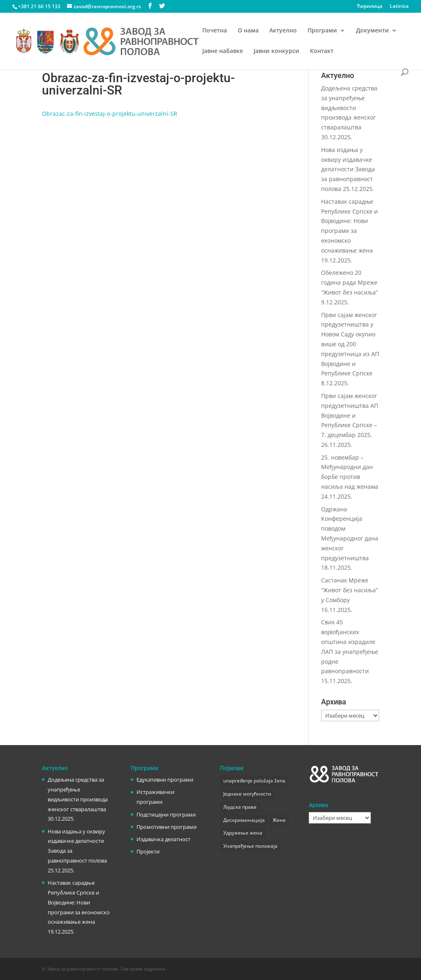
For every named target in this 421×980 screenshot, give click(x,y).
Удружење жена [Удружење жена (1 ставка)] (243, 833)
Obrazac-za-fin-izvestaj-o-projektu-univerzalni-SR (110, 114)
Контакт (322, 51)
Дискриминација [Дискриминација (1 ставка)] (244, 820)
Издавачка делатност (163, 839)
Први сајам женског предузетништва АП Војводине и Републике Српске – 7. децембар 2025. (350, 415)
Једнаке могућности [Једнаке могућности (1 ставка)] (247, 794)
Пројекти (148, 851)
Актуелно (283, 31)
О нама (248, 31)
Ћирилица (370, 7)
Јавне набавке (223, 51)
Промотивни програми (167, 827)
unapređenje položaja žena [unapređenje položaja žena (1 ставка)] (254, 781)
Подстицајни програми (166, 814)
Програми (322, 31)
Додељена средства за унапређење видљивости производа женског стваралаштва (349, 108)
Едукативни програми (165, 780)
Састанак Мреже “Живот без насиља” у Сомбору (349, 590)
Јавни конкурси (276, 51)
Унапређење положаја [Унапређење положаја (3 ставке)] (250, 846)
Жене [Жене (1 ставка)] (279, 820)
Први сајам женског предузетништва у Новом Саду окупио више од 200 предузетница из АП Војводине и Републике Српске (350, 344)
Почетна (215, 31)
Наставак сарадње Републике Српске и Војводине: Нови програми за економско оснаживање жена (79, 902)
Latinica (399, 7)
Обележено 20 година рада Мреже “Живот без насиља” (349, 282)
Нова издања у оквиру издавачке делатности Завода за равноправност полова (348, 169)
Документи (372, 31)
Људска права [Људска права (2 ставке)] (240, 807)
